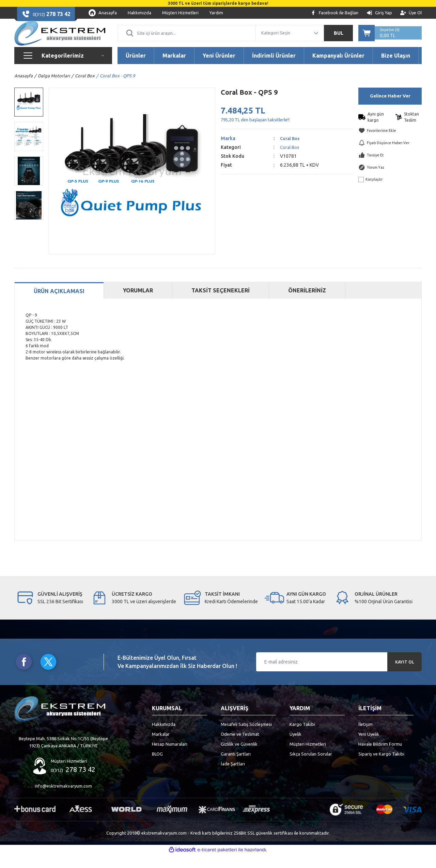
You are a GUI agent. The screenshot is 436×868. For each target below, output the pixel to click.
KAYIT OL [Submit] (405, 675)
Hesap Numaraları (170, 757)
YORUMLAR (138, 304)
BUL (339, 40)
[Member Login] (379, 13)
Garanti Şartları (236, 767)
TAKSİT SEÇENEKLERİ (221, 304)
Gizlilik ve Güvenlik (239, 757)
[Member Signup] (411, 13)
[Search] (187, 40)
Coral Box (291, 152)
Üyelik (295, 747)
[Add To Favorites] (390, 144)
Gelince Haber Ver (390, 109)
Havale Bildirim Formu (380, 757)
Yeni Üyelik (369, 747)
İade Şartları (233, 777)
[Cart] (390, 40)
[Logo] (60, 40)
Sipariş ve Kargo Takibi (381, 767)
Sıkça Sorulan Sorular (311, 767)
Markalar (161, 747)
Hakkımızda (164, 737)
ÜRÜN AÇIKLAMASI (59, 304)
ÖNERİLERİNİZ (307, 304)
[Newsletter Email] (339, 675)
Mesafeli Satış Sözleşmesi (246, 737)
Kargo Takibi (302, 737)
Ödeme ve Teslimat (240, 747)
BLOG (157, 767)
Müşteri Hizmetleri (308, 757)
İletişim (365, 737)
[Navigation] (63, 69)
